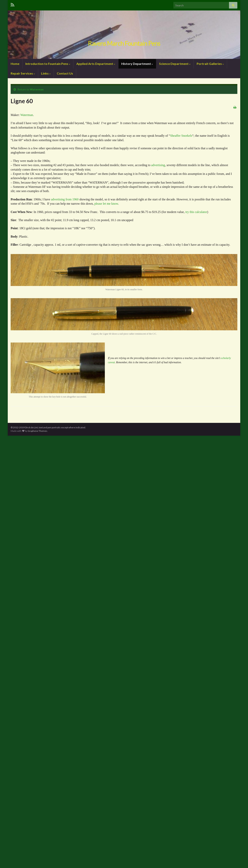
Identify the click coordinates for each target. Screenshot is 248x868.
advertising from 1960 (65, 199)
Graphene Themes (37, 431)
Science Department (175, 64)
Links (46, 73)
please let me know (106, 204)
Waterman (37, 89)
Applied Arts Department (96, 64)
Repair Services (23, 73)
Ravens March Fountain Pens (124, 43)
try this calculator (196, 212)
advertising (158, 165)
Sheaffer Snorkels (181, 136)
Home (15, 64)
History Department (137, 64)
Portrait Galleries (210, 64)
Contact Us (65, 73)
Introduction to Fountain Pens (48, 64)
